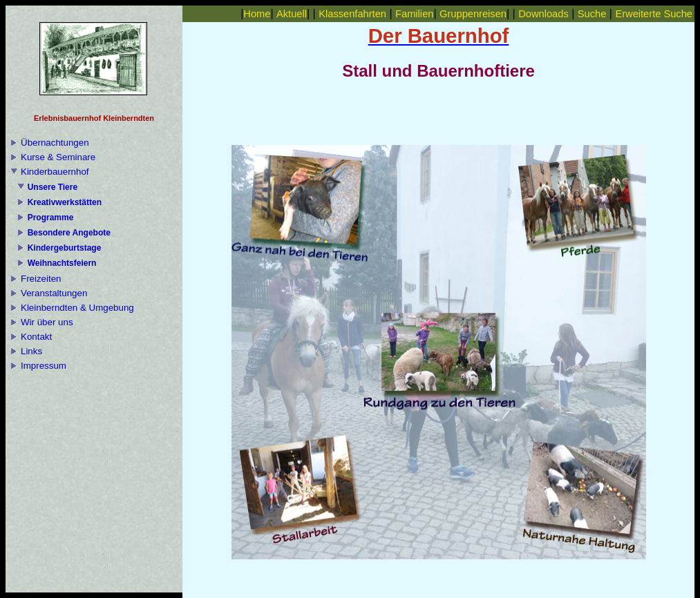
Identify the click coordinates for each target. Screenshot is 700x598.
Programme (51, 218)
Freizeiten (41, 279)
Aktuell (292, 14)
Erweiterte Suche (654, 14)
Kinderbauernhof (55, 172)
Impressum (44, 366)
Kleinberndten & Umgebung (77, 308)
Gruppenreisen (473, 14)
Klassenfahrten (352, 14)
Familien (414, 14)
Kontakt (36, 337)
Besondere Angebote (69, 233)
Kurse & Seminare (58, 157)
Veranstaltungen (54, 293)
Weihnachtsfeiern (62, 263)
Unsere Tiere (53, 187)
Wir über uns (47, 322)
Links (31, 351)
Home (257, 14)
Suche (592, 14)
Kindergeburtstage (65, 248)
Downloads (543, 14)
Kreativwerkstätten (65, 202)
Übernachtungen (55, 143)
